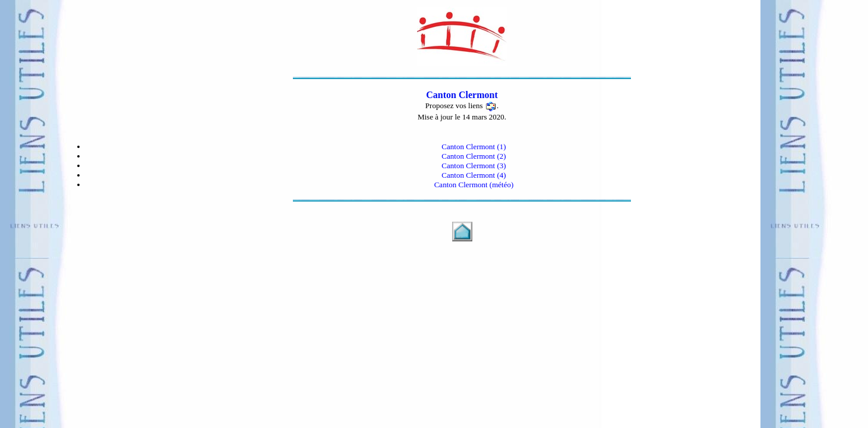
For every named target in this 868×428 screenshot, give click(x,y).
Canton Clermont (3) (474, 166)
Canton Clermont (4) (474, 175)
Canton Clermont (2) (474, 156)
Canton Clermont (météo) (474, 185)
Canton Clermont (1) (474, 147)
